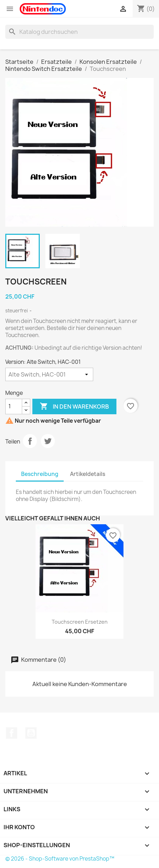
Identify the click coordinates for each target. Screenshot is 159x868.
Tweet (48, 441)
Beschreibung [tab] (40, 474)
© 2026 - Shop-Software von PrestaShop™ (60, 859)
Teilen (30, 441)
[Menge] (14, 407)
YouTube (31, 733)
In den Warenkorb (74, 407)
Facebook (12, 733)
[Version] (49, 374)
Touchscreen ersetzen (80, 622)
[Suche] (79, 32)
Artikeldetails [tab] (88, 474)
